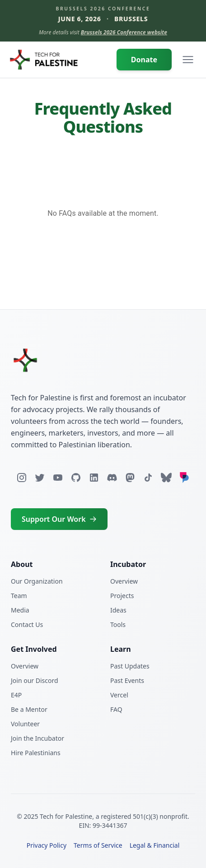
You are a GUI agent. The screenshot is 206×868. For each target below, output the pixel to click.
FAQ (116, 709)
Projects (122, 596)
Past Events (127, 680)
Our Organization (37, 581)
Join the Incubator (37, 738)
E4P (16, 695)
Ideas (118, 610)
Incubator (128, 564)
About (22, 564)
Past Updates (130, 666)
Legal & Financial (155, 845)
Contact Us (27, 624)
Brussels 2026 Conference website (124, 32)
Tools (118, 624)
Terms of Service (98, 845)
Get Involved (34, 649)
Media (20, 610)
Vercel (119, 695)
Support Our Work (59, 519)
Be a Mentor (29, 709)
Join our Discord (35, 680)
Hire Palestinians (36, 753)
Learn (121, 649)
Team (19, 596)
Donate (144, 60)
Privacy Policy (47, 845)
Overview (124, 581)
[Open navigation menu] (188, 60)
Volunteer (25, 724)
